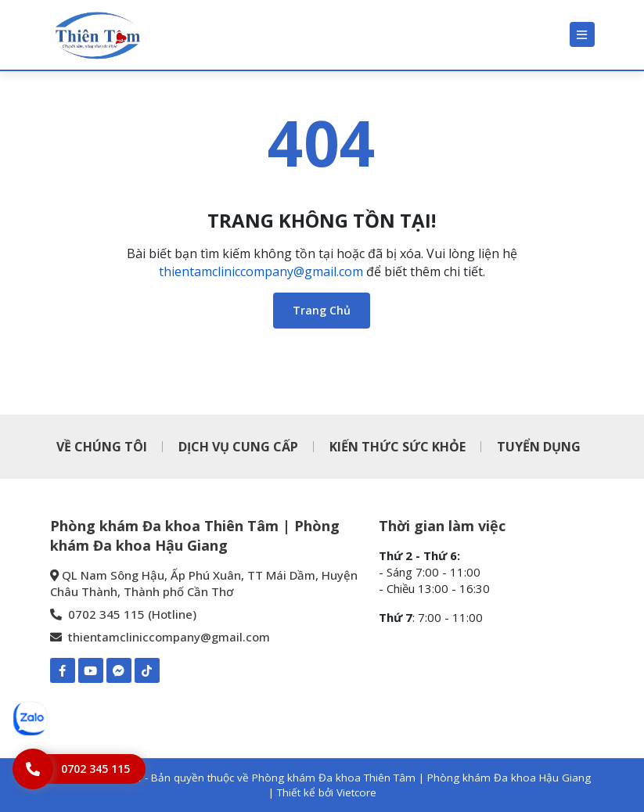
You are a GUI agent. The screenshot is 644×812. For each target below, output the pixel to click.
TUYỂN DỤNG (539, 447)
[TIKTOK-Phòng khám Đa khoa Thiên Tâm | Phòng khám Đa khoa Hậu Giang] (147, 670)
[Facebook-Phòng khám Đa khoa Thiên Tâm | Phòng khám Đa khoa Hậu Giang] (63, 670)
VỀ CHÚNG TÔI (102, 447)
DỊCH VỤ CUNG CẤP (238, 447)
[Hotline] (79, 769)
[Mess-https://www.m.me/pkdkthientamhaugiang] (119, 670)
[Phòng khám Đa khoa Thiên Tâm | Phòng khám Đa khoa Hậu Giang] (97, 35)
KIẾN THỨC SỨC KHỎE (398, 447)
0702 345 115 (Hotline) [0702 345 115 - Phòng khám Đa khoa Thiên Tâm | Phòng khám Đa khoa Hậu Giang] (123, 614)
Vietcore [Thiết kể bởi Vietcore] (356, 792)
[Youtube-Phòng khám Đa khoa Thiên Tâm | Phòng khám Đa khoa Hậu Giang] (91, 670)
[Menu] (582, 34)
